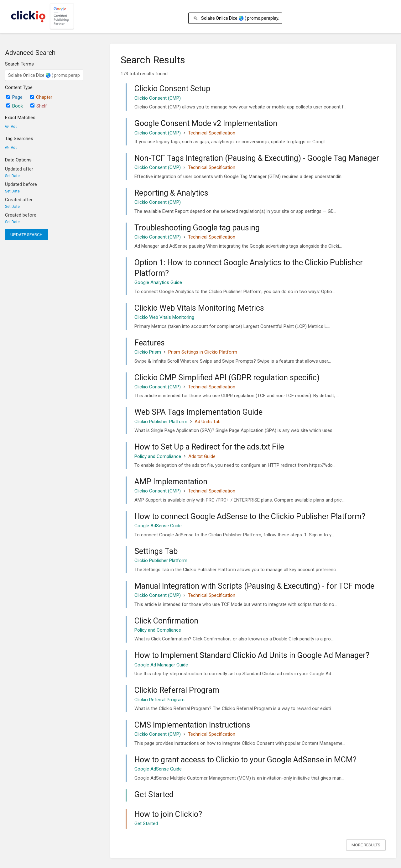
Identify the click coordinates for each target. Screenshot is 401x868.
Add (11, 127)
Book (15, 106)
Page (14, 97)
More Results (366, 845)
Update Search (26, 234)
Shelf (39, 106)
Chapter (41, 97)
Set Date (12, 176)
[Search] (197, 18)
